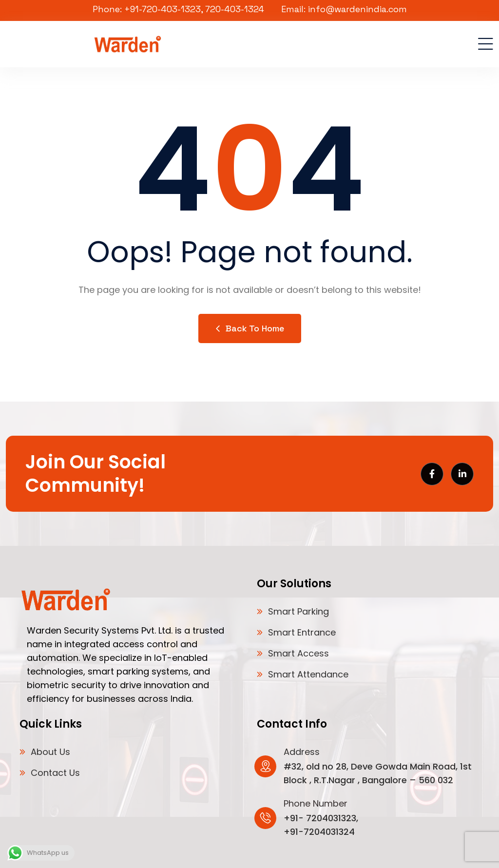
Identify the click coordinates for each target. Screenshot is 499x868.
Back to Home (250, 328)
